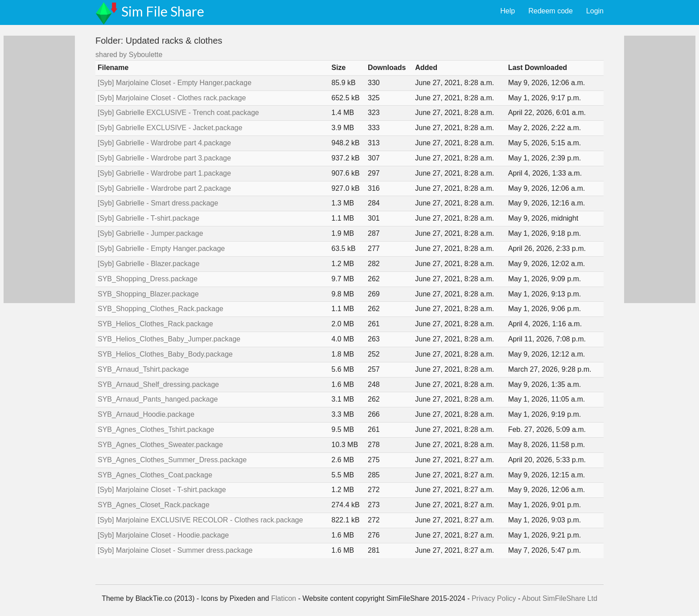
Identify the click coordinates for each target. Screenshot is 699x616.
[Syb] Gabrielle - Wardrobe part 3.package (164, 158)
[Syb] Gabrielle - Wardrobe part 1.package (164, 173)
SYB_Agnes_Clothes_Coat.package (155, 475)
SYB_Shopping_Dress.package (148, 279)
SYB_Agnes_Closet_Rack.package (154, 505)
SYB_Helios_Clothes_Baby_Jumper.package (169, 339)
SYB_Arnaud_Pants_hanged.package (158, 399)
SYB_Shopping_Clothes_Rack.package (160, 309)
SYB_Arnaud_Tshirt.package (143, 369)
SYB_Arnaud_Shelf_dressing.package (158, 384)
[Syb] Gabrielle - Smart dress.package (158, 203)
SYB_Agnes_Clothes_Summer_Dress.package (172, 460)
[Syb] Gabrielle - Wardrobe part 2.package (164, 188)
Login (595, 11)
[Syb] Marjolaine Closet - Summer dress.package (175, 550)
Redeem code (551, 11)
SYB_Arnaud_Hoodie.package (146, 414)
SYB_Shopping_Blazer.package (148, 294)
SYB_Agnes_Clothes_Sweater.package (160, 445)
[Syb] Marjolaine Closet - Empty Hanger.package (175, 83)
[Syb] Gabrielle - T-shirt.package (148, 218)
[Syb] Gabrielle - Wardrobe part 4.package (164, 143)
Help (508, 11)
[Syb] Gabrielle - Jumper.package (150, 233)
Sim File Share (163, 11)
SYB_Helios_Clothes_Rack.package (155, 324)
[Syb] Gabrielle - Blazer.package (149, 264)
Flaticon (284, 598)
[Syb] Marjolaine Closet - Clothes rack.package (172, 98)
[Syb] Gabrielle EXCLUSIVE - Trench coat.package (178, 113)
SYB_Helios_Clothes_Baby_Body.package (165, 354)
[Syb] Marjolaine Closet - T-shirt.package (162, 490)
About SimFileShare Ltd (560, 598)
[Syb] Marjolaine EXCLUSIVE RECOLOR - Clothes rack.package (200, 520)
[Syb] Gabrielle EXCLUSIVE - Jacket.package (170, 128)
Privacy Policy (494, 598)
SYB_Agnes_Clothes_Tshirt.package (156, 429)
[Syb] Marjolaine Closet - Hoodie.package (163, 535)
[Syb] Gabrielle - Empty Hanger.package (161, 248)
